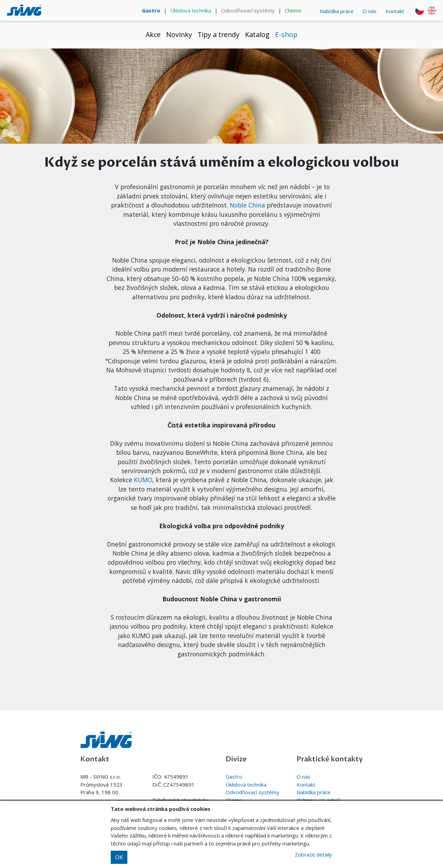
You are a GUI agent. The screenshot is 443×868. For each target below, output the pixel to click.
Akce (153, 34)
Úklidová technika (191, 10)
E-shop (286, 34)
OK (119, 857)
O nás (370, 11)
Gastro (151, 10)
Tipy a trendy (219, 34)
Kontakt (395, 11)
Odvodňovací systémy (248, 10)
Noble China (247, 205)
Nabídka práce (337, 11)
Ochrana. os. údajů (318, 800)
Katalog (257, 34)
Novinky (179, 34)
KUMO (143, 480)
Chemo (293, 10)
